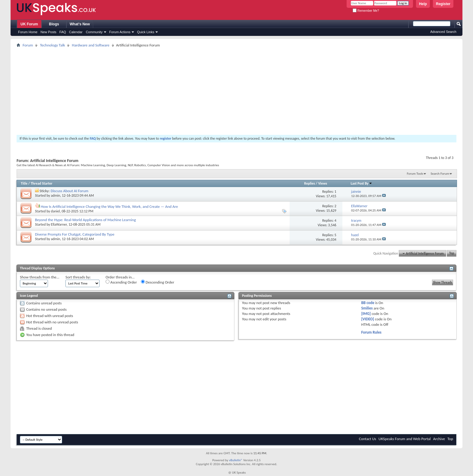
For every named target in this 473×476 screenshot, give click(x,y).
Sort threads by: (78, 277)
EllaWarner (59, 224)
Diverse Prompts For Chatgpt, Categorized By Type (75, 234)
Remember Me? (366, 11)
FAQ (63, 32)
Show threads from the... (40, 277)
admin (56, 195)
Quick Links (146, 32)
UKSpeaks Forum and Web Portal (405, 439)
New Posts (48, 32)
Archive (439, 439)
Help (423, 4)
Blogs (54, 24)
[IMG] (366, 314)
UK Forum (29, 24)
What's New (80, 24)
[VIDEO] (368, 319)
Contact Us (368, 439)
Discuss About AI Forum (70, 191)
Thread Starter (42, 183)
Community (94, 32)
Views (323, 183)
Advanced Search (443, 32)
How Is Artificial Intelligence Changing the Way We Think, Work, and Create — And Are (109, 206)
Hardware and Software (91, 45)
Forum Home (28, 32)
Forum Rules (371, 332)
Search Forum (440, 174)
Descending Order (158, 282)
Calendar (76, 32)
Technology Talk (52, 45)
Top (452, 254)
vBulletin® (236, 460)
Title (24, 183)
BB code (368, 303)
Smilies (367, 308)
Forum (28, 45)
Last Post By (362, 183)
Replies (310, 183)
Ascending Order (121, 282)
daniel (56, 211)
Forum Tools (415, 174)
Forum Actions (120, 32)
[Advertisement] (198, 91)
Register (443, 4)
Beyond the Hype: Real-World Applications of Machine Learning (85, 220)
